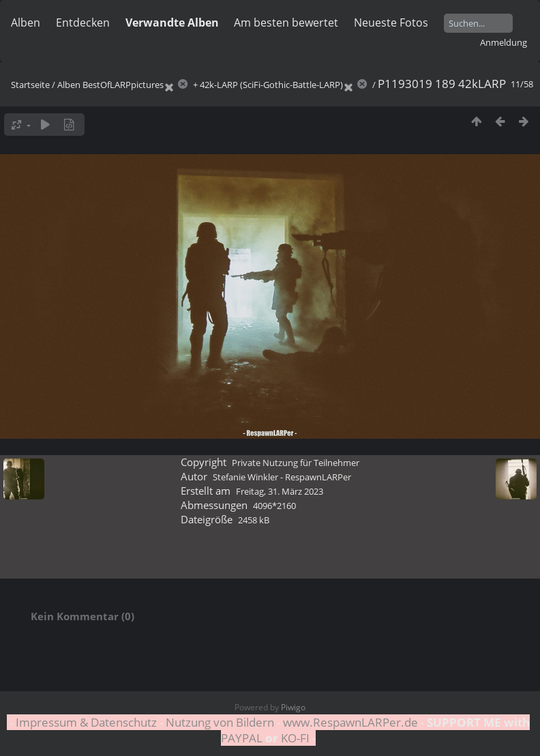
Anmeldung (504, 42)
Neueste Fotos (391, 23)
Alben (26, 23)
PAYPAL (243, 738)
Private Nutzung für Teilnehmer (296, 463)
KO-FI (295, 738)
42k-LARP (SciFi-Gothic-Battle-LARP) (271, 85)
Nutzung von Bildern (220, 722)
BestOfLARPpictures (123, 85)
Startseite (30, 85)
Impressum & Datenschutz (86, 722)
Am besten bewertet (286, 23)
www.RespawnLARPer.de (350, 722)
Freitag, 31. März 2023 (280, 491)
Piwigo (293, 707)
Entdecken (83, 23)
